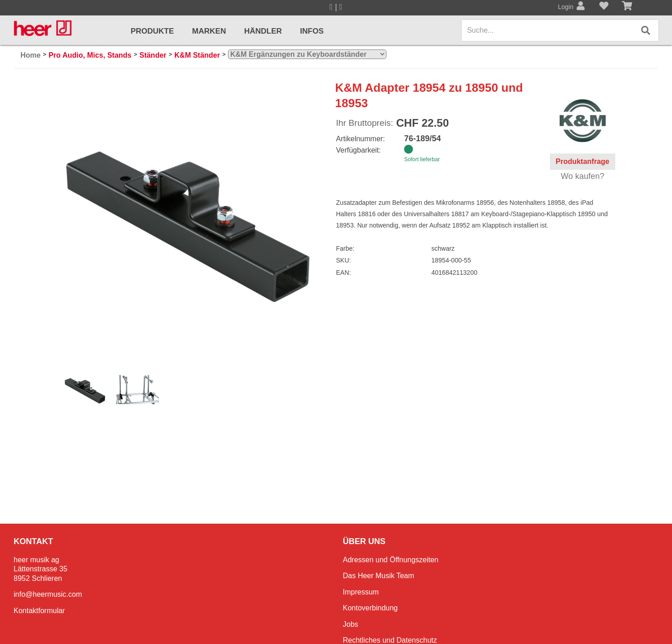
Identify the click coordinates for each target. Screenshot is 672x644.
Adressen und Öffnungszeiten (391, 560)
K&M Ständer (197, 55)
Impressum (361, 592)
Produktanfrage (583, 161)
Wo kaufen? (583, 176)
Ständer (153, 55)
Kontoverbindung (370, 608)
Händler (263, 31)
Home (30, 55)
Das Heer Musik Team (378, 576)
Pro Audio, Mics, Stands (90, 55)
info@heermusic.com (48, 594)
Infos (312, 31)
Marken (209, 31)
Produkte (152, 31)
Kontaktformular (39, 611)
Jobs (351, 624)
